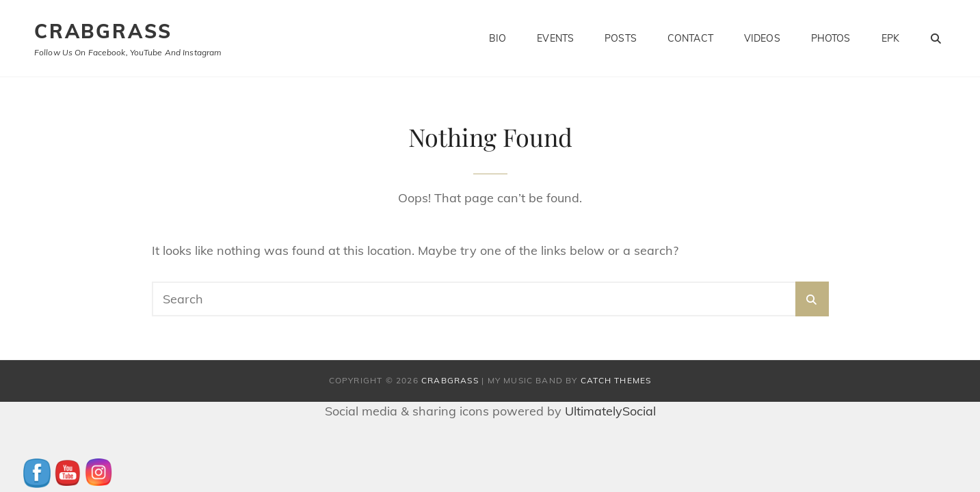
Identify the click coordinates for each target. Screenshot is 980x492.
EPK (890, 38)
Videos (762, 38)
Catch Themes (616, 380)
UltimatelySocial (610, 411)
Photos (831, 38)
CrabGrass (103, 31)
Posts (621, 38)
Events (555, 38)
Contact (690, 38)
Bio (498, 38)
